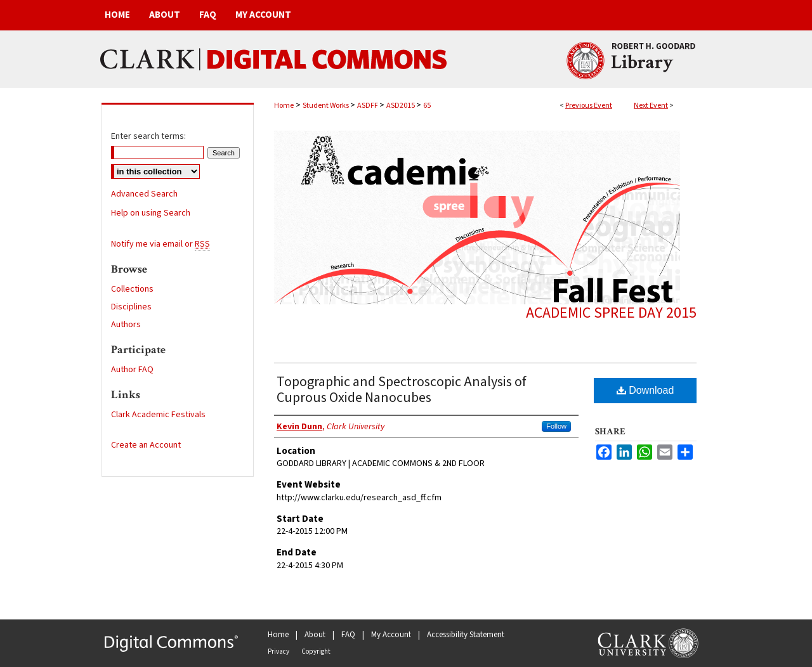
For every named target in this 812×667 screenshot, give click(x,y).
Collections (132, 289)
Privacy (278, 651)
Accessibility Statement (466, 635)
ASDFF (368, 106)
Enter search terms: (148, 136)
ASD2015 (401, 106)
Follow (556, 426)
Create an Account (146, 445)
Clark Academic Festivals (158, 415)
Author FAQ (132, 370)
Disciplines (131, 307)
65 (427, 106)
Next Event (651, 106)
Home (284, 106)
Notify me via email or (160, 244)
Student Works (326, 106)
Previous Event (589, 106)
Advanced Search (144, 194)
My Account (391, 635)
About (315, 635)
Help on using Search (151, 213)
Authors (126, 325)
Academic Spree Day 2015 (611, 313)
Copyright (316, 651)
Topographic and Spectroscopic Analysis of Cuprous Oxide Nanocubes (401, 390)
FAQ (348, 635)
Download (645, 390)
